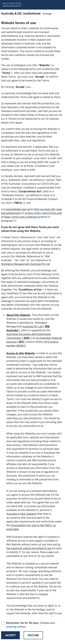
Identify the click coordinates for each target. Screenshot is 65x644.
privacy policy (33, 213)
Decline (33, 635)
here (18, 123)
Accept (10, 635)
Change (47, 14)
